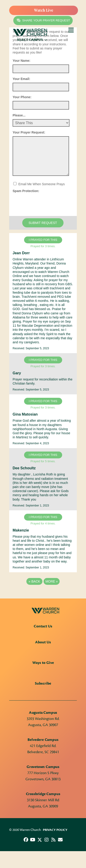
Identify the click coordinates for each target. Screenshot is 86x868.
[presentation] (47, 204)
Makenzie (21, 530)
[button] (26, 840)
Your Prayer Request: (29, 132)
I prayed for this (43, 240)
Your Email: (21, 79)
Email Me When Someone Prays (42, 184)
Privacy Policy (55, 830)
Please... (19, 115)
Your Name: (22, 61)
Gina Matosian (25, 414)
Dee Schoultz (24, 468)
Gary (17, 373)
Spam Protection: (26, 191)
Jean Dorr (21, 253)
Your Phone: (22, 97)
